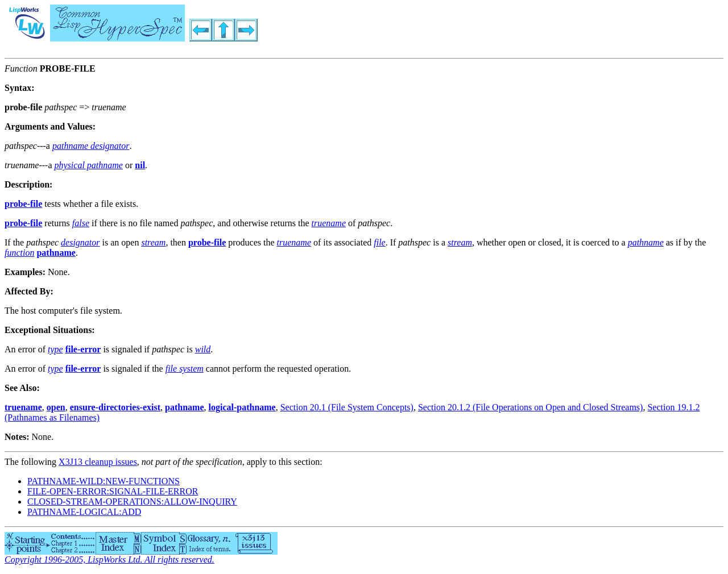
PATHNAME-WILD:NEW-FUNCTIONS (104, 481)
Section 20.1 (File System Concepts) (347, 407)
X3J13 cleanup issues (98, 462)
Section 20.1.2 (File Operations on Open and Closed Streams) (531, 407)
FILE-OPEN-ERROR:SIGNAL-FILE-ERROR (113, 491)
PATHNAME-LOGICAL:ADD (84, 512)
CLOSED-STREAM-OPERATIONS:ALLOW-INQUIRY (132, 502)
